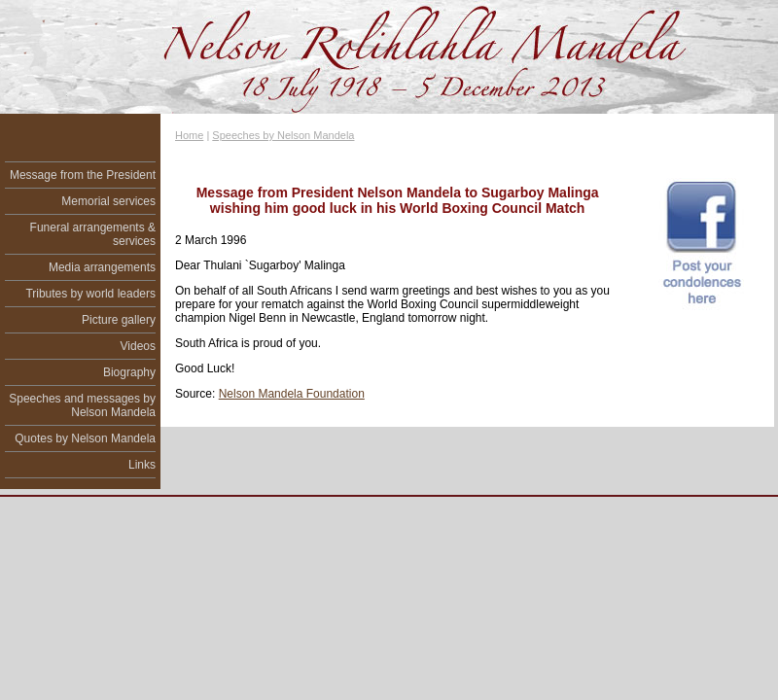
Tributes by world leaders (90, 294)
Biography (129, 372)
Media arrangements (102, 267)
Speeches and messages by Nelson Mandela (82, 405)
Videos (138, 346)
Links (142, 465)
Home (189, 135)
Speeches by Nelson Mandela (283, 135)
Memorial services (108, 201)
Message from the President (83, 175)
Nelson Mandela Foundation (292, 394)
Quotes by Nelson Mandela (85, 438)
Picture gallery (119, 320)
